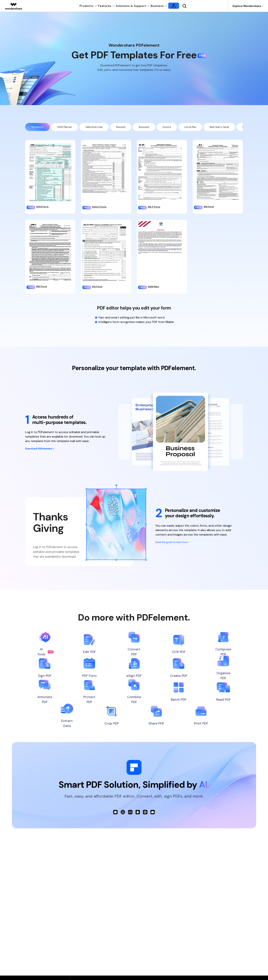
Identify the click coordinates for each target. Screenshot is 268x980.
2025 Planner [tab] (69, 127)
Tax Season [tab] (39, 127)
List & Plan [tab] (205, 127)
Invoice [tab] (180, 127)
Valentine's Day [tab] (102, 127)
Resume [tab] (131, 127)
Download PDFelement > (43, 450)
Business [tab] (155, 127)
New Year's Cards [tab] (237, 127)
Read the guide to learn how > (176, 543)
